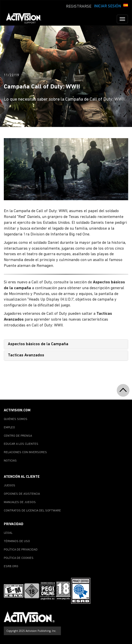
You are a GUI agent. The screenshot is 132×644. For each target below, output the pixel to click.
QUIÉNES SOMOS (16, 419)
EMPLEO (9, 428)
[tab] (66, 344)
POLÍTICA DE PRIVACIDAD (21, 550)
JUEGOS (10, 486)
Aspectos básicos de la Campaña (38, 344)
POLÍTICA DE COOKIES (19, 558)
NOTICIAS (10, 461)
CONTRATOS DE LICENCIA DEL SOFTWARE (32, 511)
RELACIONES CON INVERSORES (25, 452)
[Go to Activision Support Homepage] (26, 19)
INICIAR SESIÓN (107, 6)
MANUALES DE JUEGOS (20, 502)
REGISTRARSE (79, 7)
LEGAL (8, 533)
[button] (126, 6)
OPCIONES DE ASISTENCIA (22, 494)
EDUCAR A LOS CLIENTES (21, 444)
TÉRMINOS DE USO (17, 541)
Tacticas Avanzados (26, 355)
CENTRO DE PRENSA (18, 436)
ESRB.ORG (11, 566)
